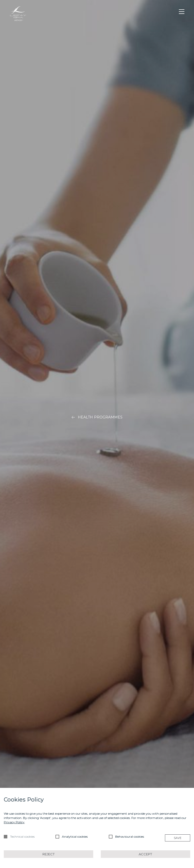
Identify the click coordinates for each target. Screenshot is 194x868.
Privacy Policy (14, 822)
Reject (48, 854)
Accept (145, 854)
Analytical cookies (75, 837)
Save (178, 838)
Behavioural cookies (130, 837)
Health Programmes (97, 417)
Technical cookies (22, 837)
